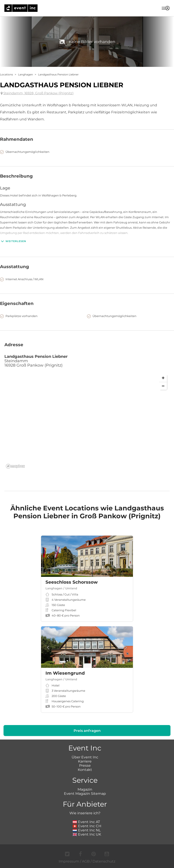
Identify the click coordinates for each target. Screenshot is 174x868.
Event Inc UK (87, 834)
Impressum (69, 861)
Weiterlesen (13, 241)
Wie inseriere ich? (85, 813)
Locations (6, 74)
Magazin (85, 789)
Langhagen (25, 74)
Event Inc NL (87, 830)
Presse (85, 766)
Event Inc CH (87, 826)
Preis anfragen (87, 731)
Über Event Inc (85, 757)
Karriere (85, 761)
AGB (86, 861)
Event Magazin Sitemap (85, 794)
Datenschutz (104, 861)
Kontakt (85, 770)
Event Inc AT (86, 822)
